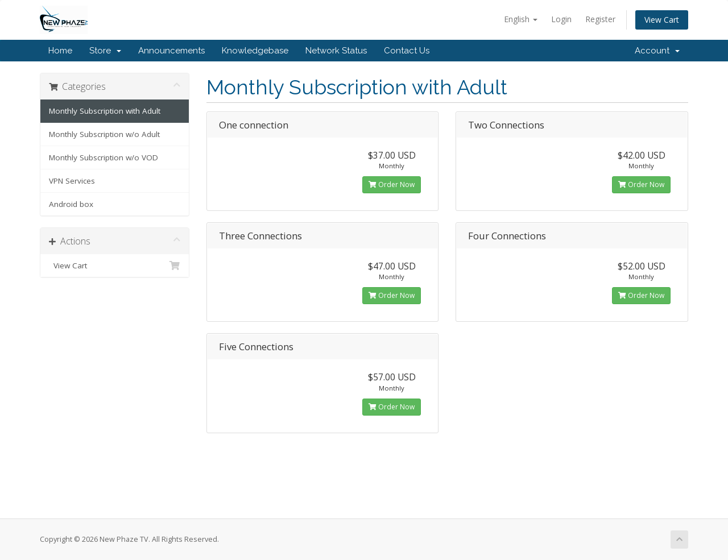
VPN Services (72, 181)
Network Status (336, 51)
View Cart (662, 20)
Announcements (171, 51)
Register (600, 19)
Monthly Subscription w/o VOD (104, 157)
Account (657, 51)
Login (561, 19)
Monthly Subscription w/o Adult (104, 134)
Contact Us (407, 51)
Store (105, 51)
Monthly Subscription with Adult (105, 111)
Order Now (392, 184)
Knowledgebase (255, 51)
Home (60, 51)
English (521, 19)
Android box (71, 204)
